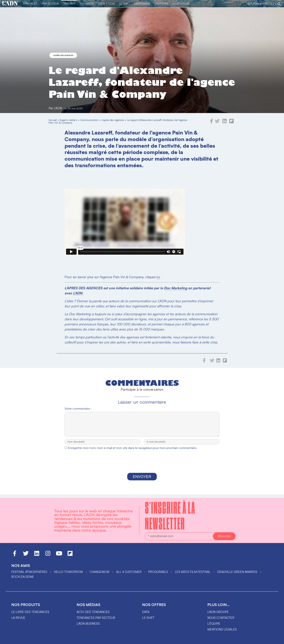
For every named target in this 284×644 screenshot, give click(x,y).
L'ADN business (88, 623)
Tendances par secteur (96, 618)
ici (158, 277)
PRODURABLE (158, 572)
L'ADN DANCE (142, 3)
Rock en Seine (23, 577)
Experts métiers (68, 120)
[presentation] (142, 466)
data (146, 612)
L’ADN (78, 293)
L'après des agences (63, 55)
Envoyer (142, 480)
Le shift (148, 618)
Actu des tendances (93, 612)
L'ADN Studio (107, 3)
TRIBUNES (69, 3)
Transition (87, 3)
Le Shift (125, 3)
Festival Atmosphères (29, 572)
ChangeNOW (100, 572)
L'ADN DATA (161, 3)
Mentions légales (222, 629)
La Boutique (181, 3)
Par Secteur (50, 3)
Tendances (30, 3)
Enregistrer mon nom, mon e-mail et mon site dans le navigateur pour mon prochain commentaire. (132, 451)
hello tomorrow (68, 572)
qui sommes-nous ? (261, 3)
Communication (89, 120)
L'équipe (214, 623)
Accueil (53, 120)
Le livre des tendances (30, 612)
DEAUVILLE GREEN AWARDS (237, 572)
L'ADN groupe (218, 612)
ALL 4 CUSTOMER (129, 572)
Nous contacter (221, 618)
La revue (18, 618)
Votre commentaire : (78, 409)
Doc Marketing (176, 288)
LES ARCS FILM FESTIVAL (193, 572)
